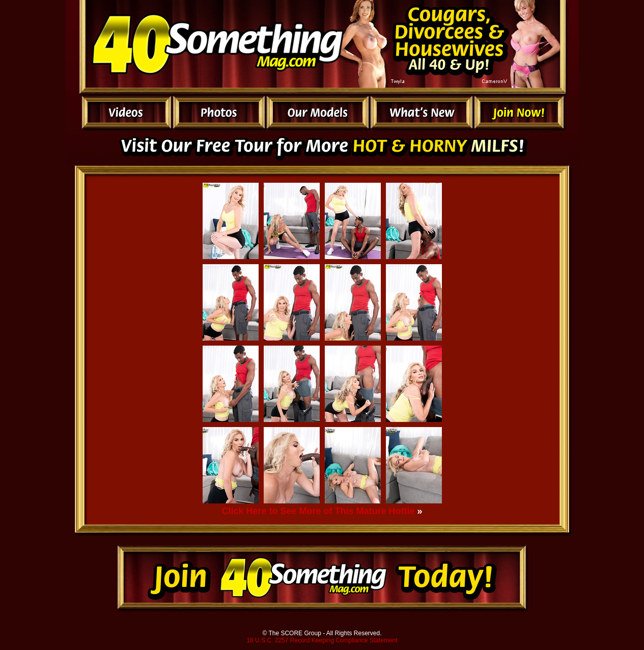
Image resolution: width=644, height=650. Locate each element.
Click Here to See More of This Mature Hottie (318, 511)
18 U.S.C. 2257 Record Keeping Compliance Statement (322, 640)
